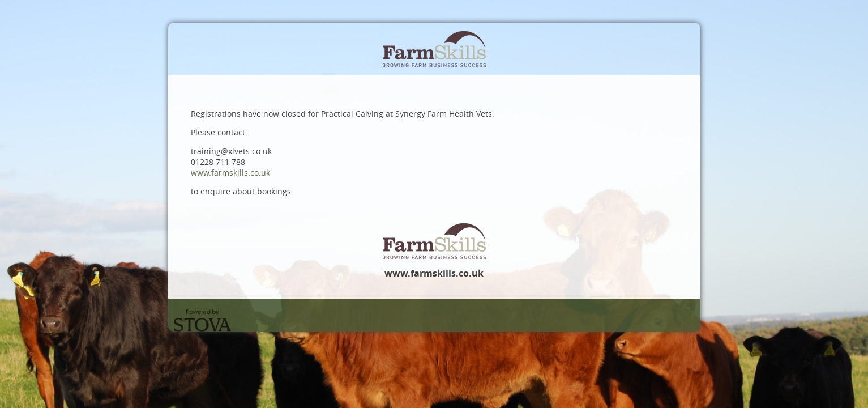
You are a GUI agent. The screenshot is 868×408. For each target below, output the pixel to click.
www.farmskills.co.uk (230, 173)
